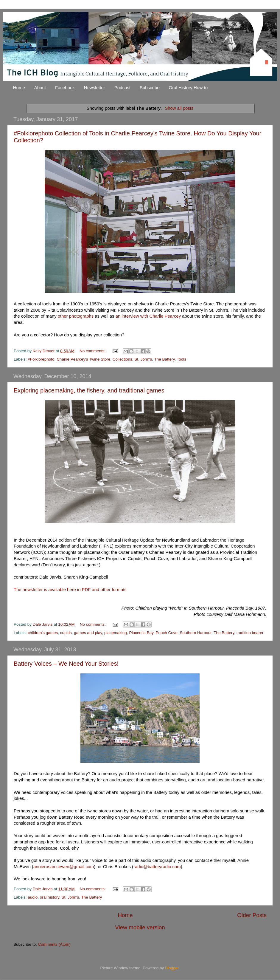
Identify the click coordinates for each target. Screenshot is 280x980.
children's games (43, 633)
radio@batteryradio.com (157, 867)
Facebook (65, 88)
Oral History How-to (188, 88)
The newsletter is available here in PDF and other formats (70, 590)
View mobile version (140, 927)
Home (19, 88)
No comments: (93, 351)
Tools (182, 359)
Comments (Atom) (55, 944)
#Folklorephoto (41, 359)
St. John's (143, 359)
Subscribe (150, 88)
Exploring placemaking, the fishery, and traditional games (89, 390)
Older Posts (252, 915)
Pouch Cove (167, 633)
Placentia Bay (141, 633)
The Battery (164, 359)
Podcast (122, 88)
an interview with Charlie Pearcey (148, 316)
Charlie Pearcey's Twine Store (83, 359)
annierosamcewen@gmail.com (64, 867)
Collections (122, 359)
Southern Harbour (196, 633)
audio (33, 897)
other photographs (76, 316)
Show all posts (179, 108)
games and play (88, 633)
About (40, 88)
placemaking (116, 633)
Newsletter (95, 88)
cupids (66, 633)
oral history (50, 897)
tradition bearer (250, 633)
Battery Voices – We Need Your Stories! (66, 664)
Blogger (172, 968)
